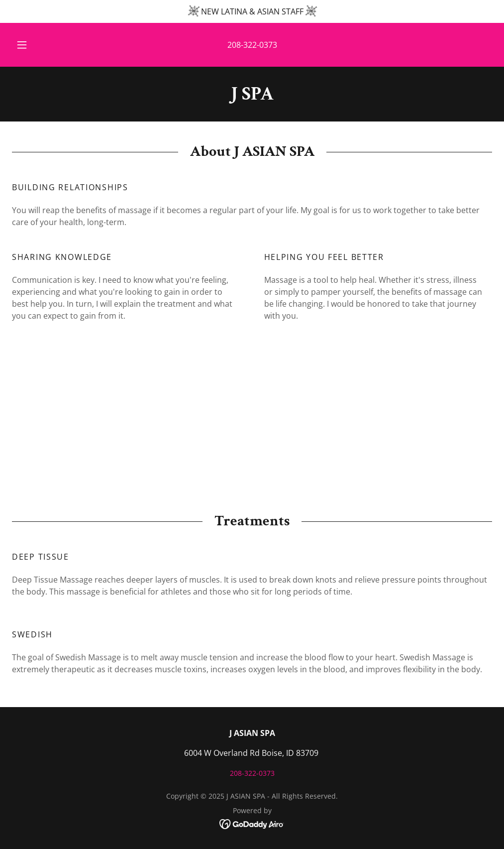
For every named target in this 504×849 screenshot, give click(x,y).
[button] (34, 45)
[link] (252, 97)
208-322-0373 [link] (252, 45)
